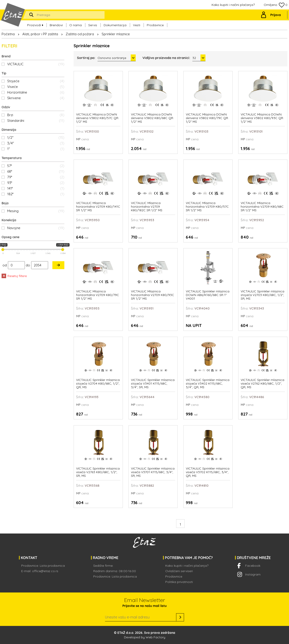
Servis (93, 25)
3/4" (36, 143)
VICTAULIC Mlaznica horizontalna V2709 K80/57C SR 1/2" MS (207, 207)
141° (36, 188)
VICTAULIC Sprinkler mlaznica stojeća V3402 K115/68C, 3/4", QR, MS (208, 384)
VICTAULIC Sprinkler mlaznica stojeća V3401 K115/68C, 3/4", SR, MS (153, 384)
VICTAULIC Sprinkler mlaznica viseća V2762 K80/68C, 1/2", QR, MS (262, 384)
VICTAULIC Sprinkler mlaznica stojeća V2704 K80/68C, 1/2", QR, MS (98, 384)
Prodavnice (155, 25)
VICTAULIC (36, 64)
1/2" (36, 137)
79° (36, 177)
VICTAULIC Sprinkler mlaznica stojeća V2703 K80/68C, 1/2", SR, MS (262, 295)
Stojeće (36, 81)
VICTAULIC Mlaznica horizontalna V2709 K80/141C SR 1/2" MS (98, 207)
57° (36, 166)
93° (36, 183)
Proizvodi (35, 25)
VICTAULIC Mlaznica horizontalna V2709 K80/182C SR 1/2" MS (147, 207)
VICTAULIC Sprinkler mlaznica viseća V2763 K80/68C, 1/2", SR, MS (98, 472)
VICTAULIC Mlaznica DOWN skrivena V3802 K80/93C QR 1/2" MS (262, 118)
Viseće (36, 87)
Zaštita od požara (80, 34)
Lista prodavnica (52, 566)
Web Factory (155, 637)
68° (36, 171)
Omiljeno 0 (276, 5)
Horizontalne (36, 92)
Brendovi (56, 25)
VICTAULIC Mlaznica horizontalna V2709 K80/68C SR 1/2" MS (262, 207)
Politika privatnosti (179, 582)
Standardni (36, 121)
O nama (76, 25)
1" (36, 149)
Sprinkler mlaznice (116, 34)
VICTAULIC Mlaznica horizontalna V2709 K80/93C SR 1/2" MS (153, 295)
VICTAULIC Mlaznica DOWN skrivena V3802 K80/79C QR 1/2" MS (207, 118)
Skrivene (36, 98)
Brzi (36, 115)
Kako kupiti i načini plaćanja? (233, 5)
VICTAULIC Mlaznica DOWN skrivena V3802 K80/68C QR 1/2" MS (152, 118)
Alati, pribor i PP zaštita (40, 34)
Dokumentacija (115, 25)
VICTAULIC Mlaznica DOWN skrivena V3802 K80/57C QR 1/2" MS (97, 118)
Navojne (36, 228)
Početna (8, 34)
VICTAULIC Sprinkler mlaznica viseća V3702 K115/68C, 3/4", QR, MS (208, 472)
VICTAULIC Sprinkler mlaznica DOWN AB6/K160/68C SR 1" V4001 (208, 295)
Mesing (36, 211)
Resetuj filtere (14, 276)
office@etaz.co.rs (45, 571)
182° (36, 194)
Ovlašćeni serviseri (179, 571)
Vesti (137, 25)
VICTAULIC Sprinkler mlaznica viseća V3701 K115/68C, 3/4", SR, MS (153, 472)
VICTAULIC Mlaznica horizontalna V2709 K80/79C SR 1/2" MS (98, 295)
